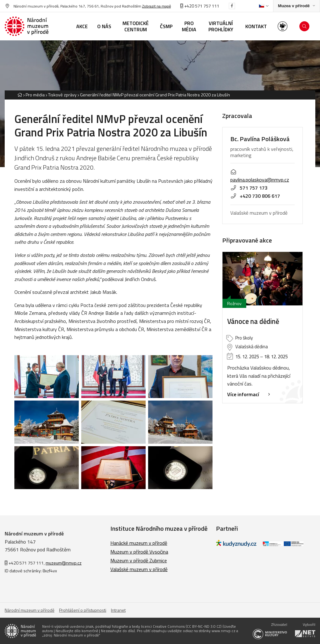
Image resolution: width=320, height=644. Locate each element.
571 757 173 (249, 188)
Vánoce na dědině (253, 322)
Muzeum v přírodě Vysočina (139, 552)
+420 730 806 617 (255, 196)
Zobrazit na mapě (157, 6)
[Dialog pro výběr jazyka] (264, 6)
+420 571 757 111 (200, 6)
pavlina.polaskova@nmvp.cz (260, 176)
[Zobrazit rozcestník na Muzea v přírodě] (297, 6)
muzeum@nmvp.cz (64, 563)
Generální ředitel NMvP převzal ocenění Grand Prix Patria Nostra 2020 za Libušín (155, 95)
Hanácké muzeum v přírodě (139, 543)
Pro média (35, 95)
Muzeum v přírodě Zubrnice (139, 560)
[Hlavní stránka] (20, 95)
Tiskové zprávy (62, 95)
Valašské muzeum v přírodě (139, 569)
